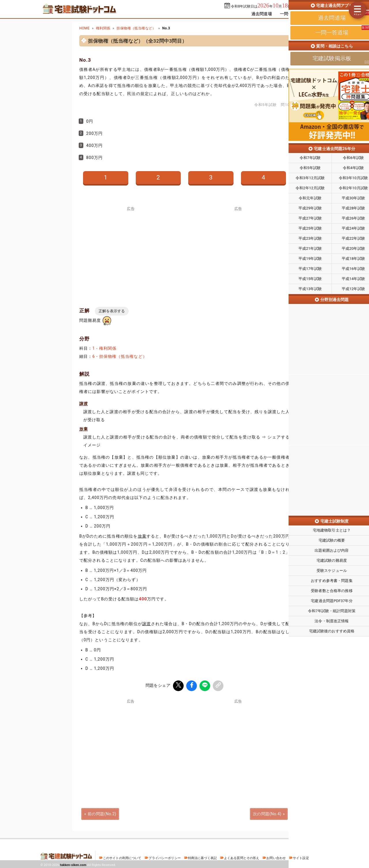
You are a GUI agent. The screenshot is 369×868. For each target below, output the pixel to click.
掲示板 (319, 14)
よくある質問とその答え (242, 857)
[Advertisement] (238, 743)
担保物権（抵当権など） (136, 28)
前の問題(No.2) (102, 813)
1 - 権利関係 (104, 348)
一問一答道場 (292, 14)
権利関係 (103, 28)
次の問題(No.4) (267, 813)
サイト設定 (301, 857)
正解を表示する (112, 311)
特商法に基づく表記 (202, 857)
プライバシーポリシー (164, 857)
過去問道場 (262, 14)
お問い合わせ (276, 857)
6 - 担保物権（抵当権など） (119, 356)
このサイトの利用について (122, 857)
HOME (84, 28)
